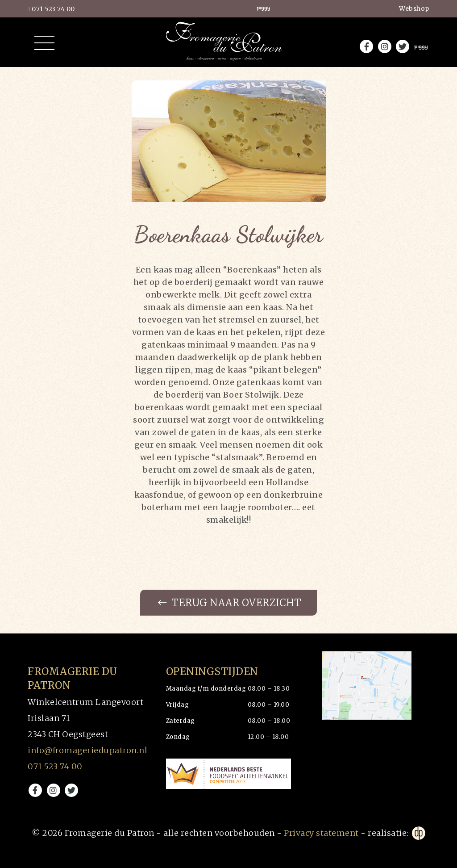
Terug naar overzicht (230, 603)
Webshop (414, 8)
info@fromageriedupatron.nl (87, 750)
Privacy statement (321, 833)
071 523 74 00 (51, 9)
